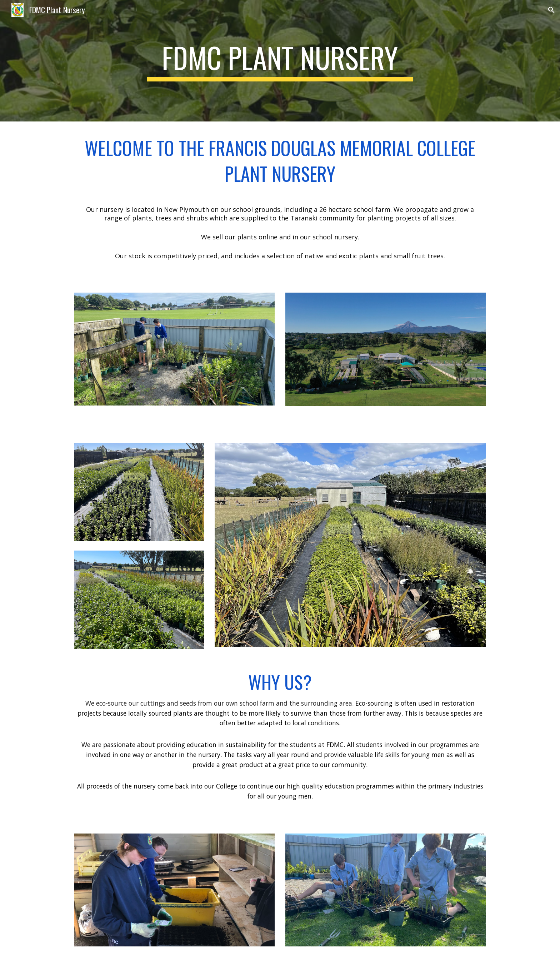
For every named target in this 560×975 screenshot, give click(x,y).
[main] (280, 61)
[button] (551, 10)
